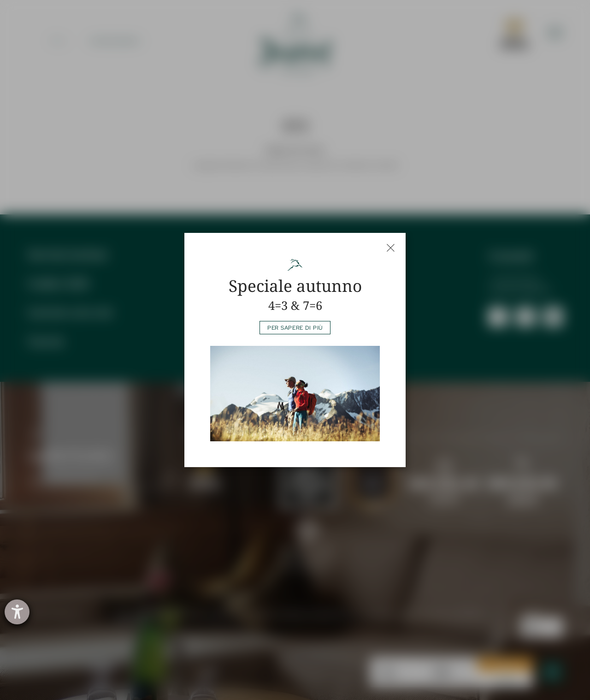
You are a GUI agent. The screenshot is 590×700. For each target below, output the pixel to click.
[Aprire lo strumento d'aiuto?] (17, 612)
